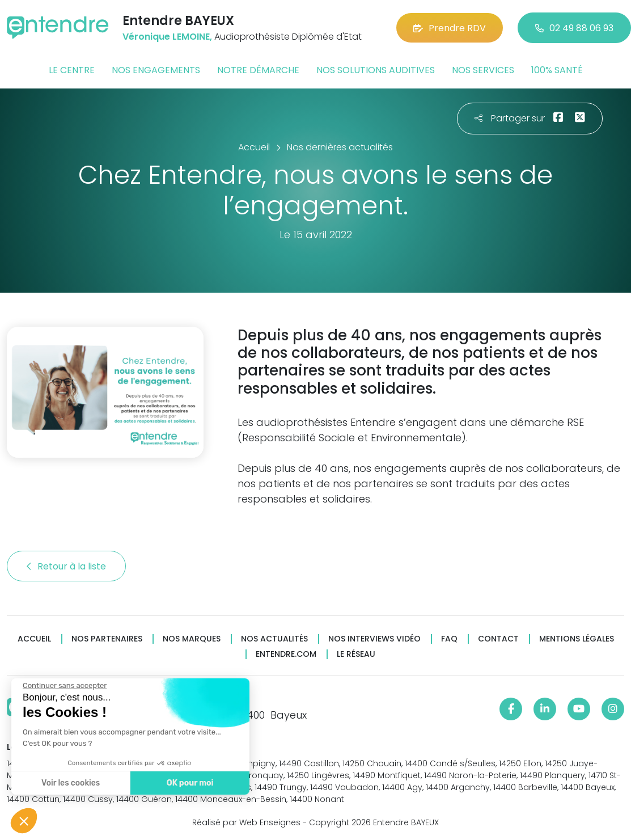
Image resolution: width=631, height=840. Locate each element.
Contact (498, 639)
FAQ (449, 639)
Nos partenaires (107, 639)
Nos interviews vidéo (374, 639)
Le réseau (356, 654)
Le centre (72, 70)
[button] (24, 821)
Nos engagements (156, 70)
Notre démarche (258, 70)
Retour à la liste (66, 566)
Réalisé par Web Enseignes (246, 822)
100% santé (557, 70)
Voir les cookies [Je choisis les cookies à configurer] (70, 783)
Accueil (34, 639)
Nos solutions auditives (376, 70)
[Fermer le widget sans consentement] (64, 686)
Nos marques (192, 639)
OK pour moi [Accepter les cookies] (190, 783)
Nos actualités (274, 639)
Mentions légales (577, 639)
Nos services (483, 70)
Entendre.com (286, 654)
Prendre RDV (450, 28)
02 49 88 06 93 (574, 28)
